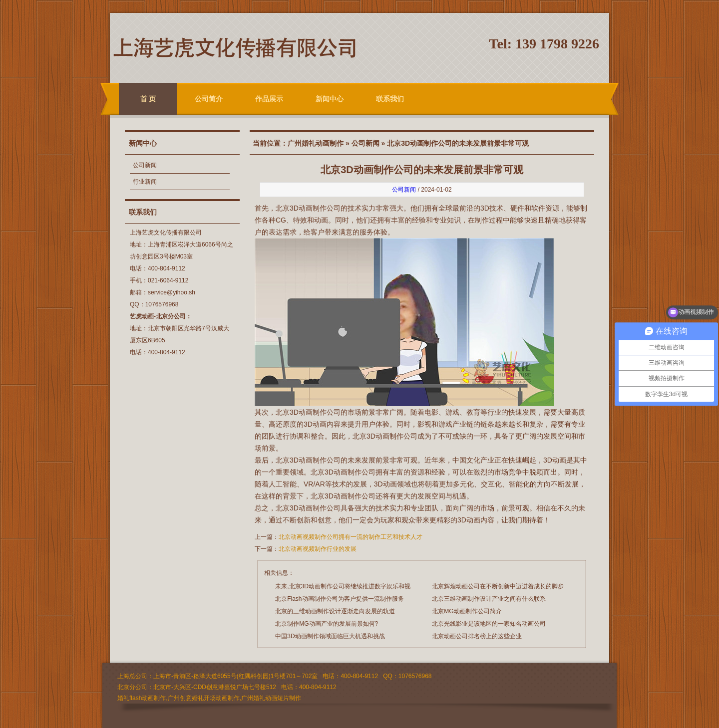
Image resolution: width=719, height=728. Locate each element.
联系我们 (390, 99)
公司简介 (209, 99)
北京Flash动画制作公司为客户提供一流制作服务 (339, 599)
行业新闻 (145, 182)
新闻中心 (330, 99)
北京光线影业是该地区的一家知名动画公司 (489, 624)
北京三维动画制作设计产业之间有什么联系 (489, 599)
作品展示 (269, 99)
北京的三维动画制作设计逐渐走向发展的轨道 (335, 611)
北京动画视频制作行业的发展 (318, 549)
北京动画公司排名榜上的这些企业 (477, 636)
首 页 (148, 99)
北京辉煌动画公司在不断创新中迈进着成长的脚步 (498, 586)
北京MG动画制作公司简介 (467, 611)
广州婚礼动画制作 (316, 143)
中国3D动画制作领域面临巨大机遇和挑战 (330, 636)
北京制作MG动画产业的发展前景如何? (327, 624)
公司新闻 (145, 165)
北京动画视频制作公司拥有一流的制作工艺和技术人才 (351, 537)
